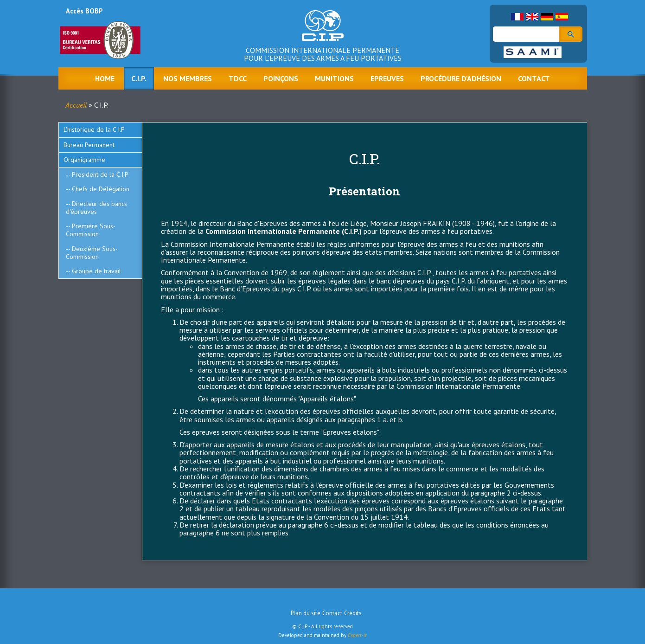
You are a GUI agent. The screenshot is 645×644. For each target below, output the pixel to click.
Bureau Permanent (89, 145)
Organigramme (84, 160)
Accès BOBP (84, 11)
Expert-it (357, 635)
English (532, 17)
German (547, 17)
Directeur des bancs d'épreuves (96, 208)
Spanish (562, 17)
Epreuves (387, 78)
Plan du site (306, 613)
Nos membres (188, 78)
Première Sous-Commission (91, 230)
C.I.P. (139, 78)
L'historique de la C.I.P (94, 129)
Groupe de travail (96, 271)
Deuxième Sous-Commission (92, 253)
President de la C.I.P (100, 174)
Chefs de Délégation (101, 189)
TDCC (238, 78)
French (517, 17)
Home (105, 78)
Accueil (76, 105)
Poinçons (281, 78)
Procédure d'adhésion (461, 78)
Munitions (334, 78)
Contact (534, 78)
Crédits (353, 613)
